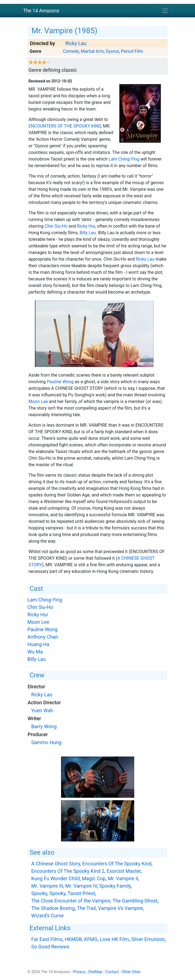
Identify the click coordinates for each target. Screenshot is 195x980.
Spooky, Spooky (48, 893)
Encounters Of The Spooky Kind (65, 126)
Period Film (132, 51)
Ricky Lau (76, 43)
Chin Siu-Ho (56, 226)
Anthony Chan (43, 637)
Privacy (79, 972)
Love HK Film (114, 939)
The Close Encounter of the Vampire (71, 901)
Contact (112, 972)
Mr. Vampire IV (81, 886)
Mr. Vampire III (47, 886)
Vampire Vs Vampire (120, 908)
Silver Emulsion (148, 939)
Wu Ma (35, 652)
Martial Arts (92, 51)
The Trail (86, 908)
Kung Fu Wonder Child (56, 878)
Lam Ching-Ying (124, 159)
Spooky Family (115, 886)
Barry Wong (44, 726)
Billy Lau (88, 233)
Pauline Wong (60, 382)
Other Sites (131, 972)
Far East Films (47, 939)
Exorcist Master (124, 871)
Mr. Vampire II (123, 878)
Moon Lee (38, 401)
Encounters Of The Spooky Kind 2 (68, 871)
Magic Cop (94, 878)
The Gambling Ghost (135, 901)
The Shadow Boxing (53, 908)
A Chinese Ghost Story (56, 864)
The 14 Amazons (41, 11)
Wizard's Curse (48, 916)
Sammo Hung (46, 742)
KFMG (91, 939)
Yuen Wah (42, 710)
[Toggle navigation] (165, 11)
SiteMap (95, 972)
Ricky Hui (86, 226)
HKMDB (73, 939)
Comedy (71, 51)
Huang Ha (39, 644)
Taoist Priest (81, 893)
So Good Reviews (50, 947)
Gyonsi (112, 51)
